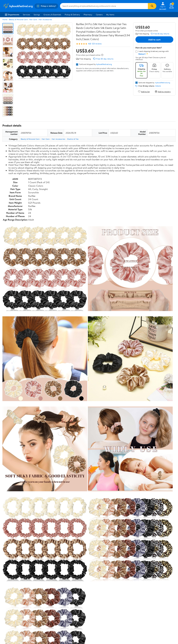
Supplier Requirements (13, 605)
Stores (41, 588)
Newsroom (8, 593)
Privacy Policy (115, 588)
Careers (99, 15)
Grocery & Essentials (52, 15)
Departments (12, 15)
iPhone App (149, 584)
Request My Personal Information (123, 597)
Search (170, 542)
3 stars (39, 518)
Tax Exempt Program (83, 605)
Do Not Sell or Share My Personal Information (128, 613)
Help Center (86, 570)
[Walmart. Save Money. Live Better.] (18, 6)
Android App (150, 588)
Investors (7, 597)
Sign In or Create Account (61, 570)
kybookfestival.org (104, 64)
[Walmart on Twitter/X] (152, 599)
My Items (110, 15)
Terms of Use (115, 584)
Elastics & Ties (73, 139)
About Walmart (10, 584)
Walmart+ (43, 597)
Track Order (105, 570)
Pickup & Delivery (72, 15)
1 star (40, 524)
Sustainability (9, 601)
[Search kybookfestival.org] (104, 6)
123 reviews (97, 44)
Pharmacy (88, 15)
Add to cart (154, 40)
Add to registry (163, 91)
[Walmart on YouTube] (157, 599)
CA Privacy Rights (117, 593)
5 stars (39, 511)
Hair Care (33, 19)
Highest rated (37, 542)
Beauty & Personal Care (18, 19)
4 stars (39, 514)
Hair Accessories (45, 19)
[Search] (152, 6)
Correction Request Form (18, 489)
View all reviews (13, 532)
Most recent (19, 542)
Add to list (144, 91)
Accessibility (79, 597)
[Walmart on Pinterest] (163, 599)
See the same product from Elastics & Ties (157, 393)
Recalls (77, 593)
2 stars (39, 521)
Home (5, 19)
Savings (37, 15)
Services (26, 15)
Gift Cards (43, 601)
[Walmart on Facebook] (146, 599)
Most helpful (55, 542)
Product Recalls (80, 601)
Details (158, 86)
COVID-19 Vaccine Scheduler (86, 584)
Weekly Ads (123, 570)
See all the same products (164, 470)
